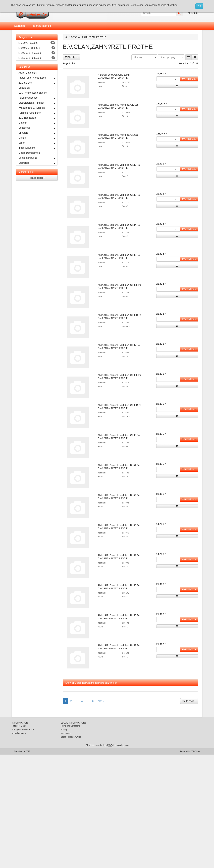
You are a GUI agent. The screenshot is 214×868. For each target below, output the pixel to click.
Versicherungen (19, 733)
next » (101, 701)
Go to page (189, 701)
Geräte (38, 138)
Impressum (66, 733)
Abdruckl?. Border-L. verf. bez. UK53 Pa (119, 525)
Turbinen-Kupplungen (38, 113)
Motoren (38, 123)
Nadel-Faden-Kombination (38, 78)
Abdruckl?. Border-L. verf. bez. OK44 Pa (119, 225)
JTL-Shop (195, 751)
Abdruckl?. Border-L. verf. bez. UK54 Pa (119, 555)
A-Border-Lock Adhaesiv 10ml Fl (115, 75)
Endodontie (38, 128)
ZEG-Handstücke (38, 118)
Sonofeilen (24, 88)
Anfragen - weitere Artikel (23, 730)
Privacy (64, 730)
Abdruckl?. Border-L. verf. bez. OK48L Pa (119, 375)
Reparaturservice (41, 26)
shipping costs (123, 745)
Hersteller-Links (19, 726)
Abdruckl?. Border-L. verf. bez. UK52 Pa (119, 495)
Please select (37, 178)
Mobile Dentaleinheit (29, 153)
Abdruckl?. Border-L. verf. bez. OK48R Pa (120, 405)
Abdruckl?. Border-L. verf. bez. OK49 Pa (119, 435)
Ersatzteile (38, 163)
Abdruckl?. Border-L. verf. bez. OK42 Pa (119, 165)
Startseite (20, 26)
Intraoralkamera (38, 148)
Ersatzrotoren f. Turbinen (38, 103)
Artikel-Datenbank (28, 73)
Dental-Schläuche (38, 158)
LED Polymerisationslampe (33, 93)
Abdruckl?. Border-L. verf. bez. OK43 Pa (119, 195)
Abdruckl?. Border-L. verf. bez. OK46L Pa (119, 285)
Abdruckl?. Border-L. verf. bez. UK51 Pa (119, 465)
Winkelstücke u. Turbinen (38, 108)
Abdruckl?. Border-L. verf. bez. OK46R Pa (120, 315)
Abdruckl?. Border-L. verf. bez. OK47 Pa (119, 345)
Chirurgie (38, 133)
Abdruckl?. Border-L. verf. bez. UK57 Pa (119, 645)
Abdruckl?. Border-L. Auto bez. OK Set (118, 105)
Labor (38, 143)
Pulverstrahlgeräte (38, 98)
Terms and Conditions (70, 726)
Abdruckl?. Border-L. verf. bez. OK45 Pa (119, 255)
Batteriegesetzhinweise (71, 737)
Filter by (71, 57)
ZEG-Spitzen (38, 83)
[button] (188, 57)
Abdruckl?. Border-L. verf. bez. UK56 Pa (119, 615)
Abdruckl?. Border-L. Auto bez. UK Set (118, 135)
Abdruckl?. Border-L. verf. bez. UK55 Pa (119, 585)
